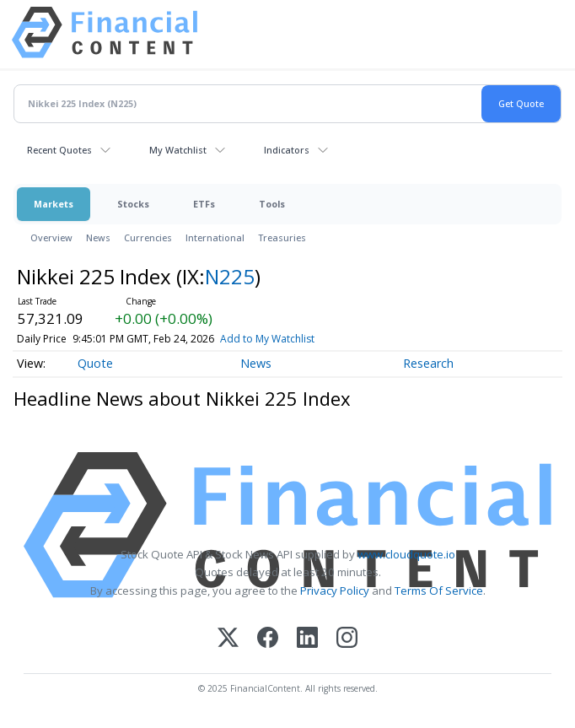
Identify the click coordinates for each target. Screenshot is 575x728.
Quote (95, 363)
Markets (54, 204)
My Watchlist (178, 150)
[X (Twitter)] (228, 639)
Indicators (287, 150)
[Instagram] (347, 639)
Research (428, 363)
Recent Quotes (59, 150)
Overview (51, 237)
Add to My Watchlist (295, 339)
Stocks (133, 204)
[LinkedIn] (307, 639)
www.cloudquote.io (406, 554)
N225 (230, 276)
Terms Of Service (439, 590)
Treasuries (282, 237)
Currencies (148, 237)
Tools (272, 204)
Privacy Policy (335, 590)
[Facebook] (268, 639)
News (98, 237)
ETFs (204, 204)
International (215, 237)
